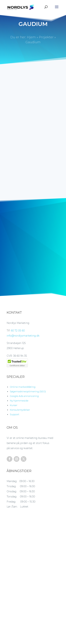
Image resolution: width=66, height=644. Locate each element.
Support (15, 414)
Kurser (14, 405)
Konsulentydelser (20, 410)
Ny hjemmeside (19, 401)
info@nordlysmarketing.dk (23, 336)
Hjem (31, 37)
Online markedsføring (23, 387)
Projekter (46, 37)
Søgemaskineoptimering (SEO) (28, 391)
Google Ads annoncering (24, 396)
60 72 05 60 (18, 331)
